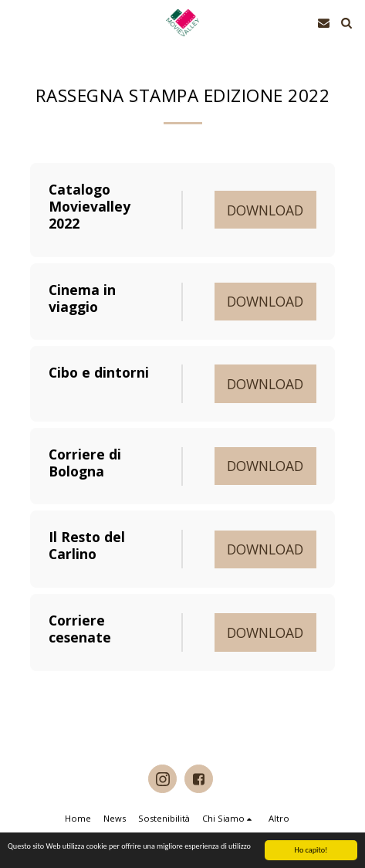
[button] (17, 22)
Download (265, 210)
